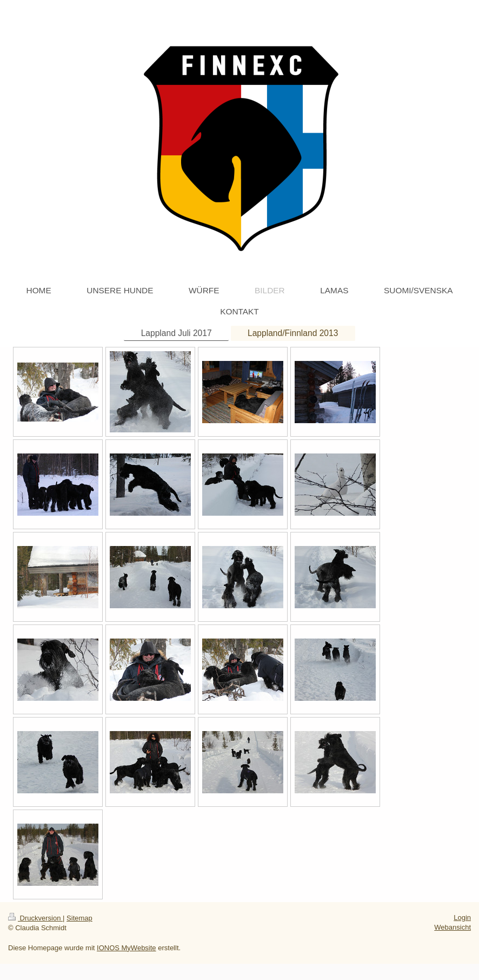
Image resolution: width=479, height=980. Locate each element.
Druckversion (35, 918)
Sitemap (79, 918)
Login (462, 917)
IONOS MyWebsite (127, 948)
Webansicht (453, 927)
